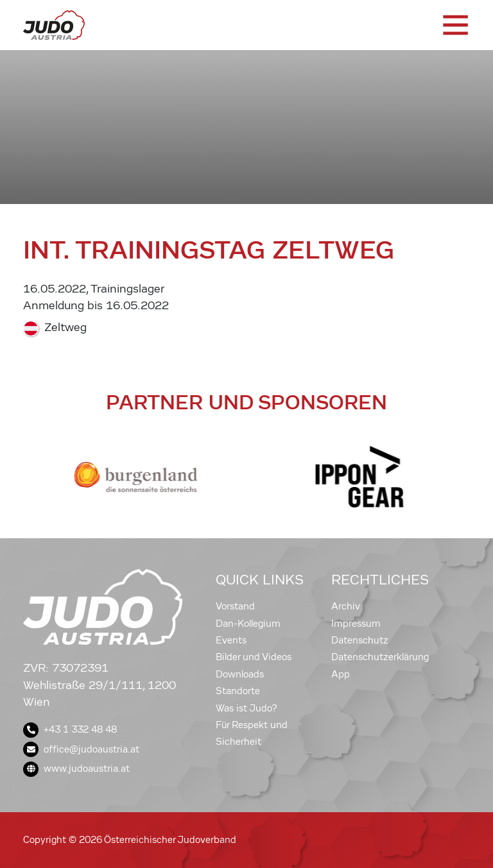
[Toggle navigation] (454, 25)
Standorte (238, 691)
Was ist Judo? (246, 708)
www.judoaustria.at (76, 769)
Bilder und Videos (254, 657)
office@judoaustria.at (81, 749)
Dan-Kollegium (248, 624)
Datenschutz (360, 640)
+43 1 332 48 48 (70, 729)
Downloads (240, 674)
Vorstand (235, 606)
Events (231, 640)
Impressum (356, 624)
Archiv (346, 606)
